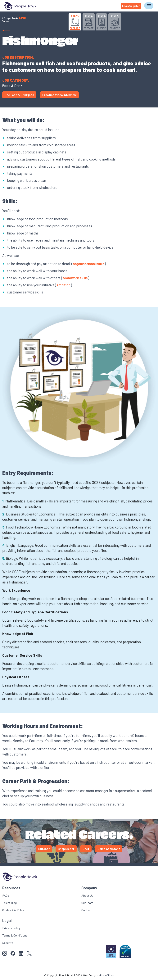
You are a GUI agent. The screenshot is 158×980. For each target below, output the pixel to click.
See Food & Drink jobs (19, 95)
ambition (63, 285)
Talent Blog (9, 903)
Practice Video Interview (59, 95)
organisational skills (89, 264)
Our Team (87, 903)
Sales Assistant (109, 849)
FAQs (6, 895)
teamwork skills (75, 278)
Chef (86, 849)
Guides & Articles (13, 910)
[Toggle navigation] (149, 6)
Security (8, 942)
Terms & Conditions (15, 935)
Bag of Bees (107, 975)
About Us (87, 895)
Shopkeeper (66, 849)
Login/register (131, 6)
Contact (87, 910)
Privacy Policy (11, 928)
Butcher (44, 849)
